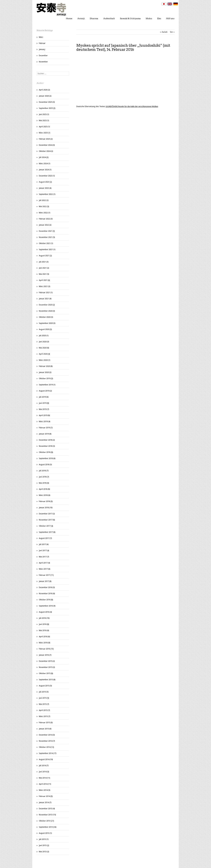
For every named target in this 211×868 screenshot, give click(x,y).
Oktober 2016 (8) (46, 600)
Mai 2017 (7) (44, 557)
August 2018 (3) (45, 464)
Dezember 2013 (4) (47, 809)
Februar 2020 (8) (46, 366)
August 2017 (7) (45, 538)
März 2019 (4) (45, 421)
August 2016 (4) (45, 612)
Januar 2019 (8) (45, 434)
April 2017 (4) (44, 563)
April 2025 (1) (44, 127)
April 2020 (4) (44, 354)
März (41, 37)
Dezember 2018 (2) (47, 440)
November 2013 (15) (47, 815)
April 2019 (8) (44, 415)
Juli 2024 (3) (44, 157)
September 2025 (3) (47, 108)
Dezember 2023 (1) (47, 176)
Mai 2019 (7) (44, 409)
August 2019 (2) (45, 391)
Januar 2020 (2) (45, 372)
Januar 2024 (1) (45, 170)
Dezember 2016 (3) (47, 587)
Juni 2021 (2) (44, 268)
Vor (171, 32)
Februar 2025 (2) (46, 139)
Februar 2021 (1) (46, 292)
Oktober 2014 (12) (46, 747)
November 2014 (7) (47, 741)
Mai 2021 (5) (44, 274)
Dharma (94, 18)
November (43, 62)
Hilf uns (170, 18)
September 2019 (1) (47, 385)
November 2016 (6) (47, 594)
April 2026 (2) (44, 90)
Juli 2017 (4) (44, 544)
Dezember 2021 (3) (47, 231)
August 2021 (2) (45, 256)
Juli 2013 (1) (44, 839)
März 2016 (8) (45, 643)
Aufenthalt (109, 18)
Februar (42, 43)
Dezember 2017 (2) (47, 514)
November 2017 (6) (47, 520)
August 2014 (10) (46, 759)
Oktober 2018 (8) (46, 452)
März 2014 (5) (45, 790)
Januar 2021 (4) (45, 299)
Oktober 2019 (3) (46, 378)
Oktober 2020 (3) (46, 317)
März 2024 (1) (45, 163)
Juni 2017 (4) (44, 551)
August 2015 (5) (45, 686)
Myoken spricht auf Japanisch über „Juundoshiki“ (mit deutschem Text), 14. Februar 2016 (123, 47)
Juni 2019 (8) (44, 403)
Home (69, 18)
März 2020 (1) (45, 360)
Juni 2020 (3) (44, 342)
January (42, 49)
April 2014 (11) (45, 784)
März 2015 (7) (45, 716)
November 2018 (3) (47, 446)
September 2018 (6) (47, 458)
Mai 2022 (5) (44, 206)
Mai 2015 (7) (44, 704)
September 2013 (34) (48, 827)
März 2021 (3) (45, 286)
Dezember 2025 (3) (47, 102)
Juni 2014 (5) (44, 772)
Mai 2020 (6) (44, 348)
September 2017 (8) (47, 532)
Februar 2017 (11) (46, 575)
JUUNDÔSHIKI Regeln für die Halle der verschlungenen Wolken (132, 106)
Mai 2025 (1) (44, 120)
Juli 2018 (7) (44, 471)
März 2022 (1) (45, 213)
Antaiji (81, 18)
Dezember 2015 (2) (47, 661)
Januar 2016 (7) (45, 655)
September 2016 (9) (47, 606)
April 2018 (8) (44, 489)
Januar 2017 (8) (45, 581)
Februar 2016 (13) (46, 649)
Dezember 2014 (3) (47, 735)
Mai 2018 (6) (44, 483)
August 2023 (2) (45, 182)
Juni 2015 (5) (44, 698)
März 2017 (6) (45, 569)
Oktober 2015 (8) (46, 673)
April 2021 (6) (44, 280)
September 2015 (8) (47, 680)
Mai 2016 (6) (44, 630)
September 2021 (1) (47, 249)
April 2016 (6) (44, 637)
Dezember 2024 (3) (47, 145)
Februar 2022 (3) (46, 219)
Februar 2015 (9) (46, 723)
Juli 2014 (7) (44, 766)
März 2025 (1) (45, 133)
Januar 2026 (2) (45, 96)
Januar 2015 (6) (45, 729)
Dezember (43, 56)
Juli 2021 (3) (44, 262)
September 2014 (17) (48, 753)
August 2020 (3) (45, 329)
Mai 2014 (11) (44, 778)
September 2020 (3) (47, 323)
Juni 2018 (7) (44, 477)
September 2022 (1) (47, 194)
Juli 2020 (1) (44, 335)
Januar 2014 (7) (45, 802)
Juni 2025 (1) (44, 114)
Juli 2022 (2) (44, 200)
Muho (149, 18)
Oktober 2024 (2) (46, 151)
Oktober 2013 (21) (46, 821)
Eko (159, 18)
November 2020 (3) (47, 311)
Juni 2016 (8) (44, 624)
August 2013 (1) (45, 833)
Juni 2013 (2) (44, 845)
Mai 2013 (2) (44, 852)
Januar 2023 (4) (45, 188)
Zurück (164, 32)
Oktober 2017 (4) (46, 526)
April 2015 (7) (44, 710)
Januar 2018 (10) (46, 508)
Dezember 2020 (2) (47, 305)
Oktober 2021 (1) (46, 243)
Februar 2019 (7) (46, 428)
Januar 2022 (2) (45, 225)
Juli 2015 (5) (44, 692)
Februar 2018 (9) (46, 501)
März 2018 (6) (45, 495)
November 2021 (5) (47, 237)
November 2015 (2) (47, 667)
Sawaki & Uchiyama (130, 18)
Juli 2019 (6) (44, 397)
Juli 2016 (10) (44, 618)
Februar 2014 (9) (46, 796)
